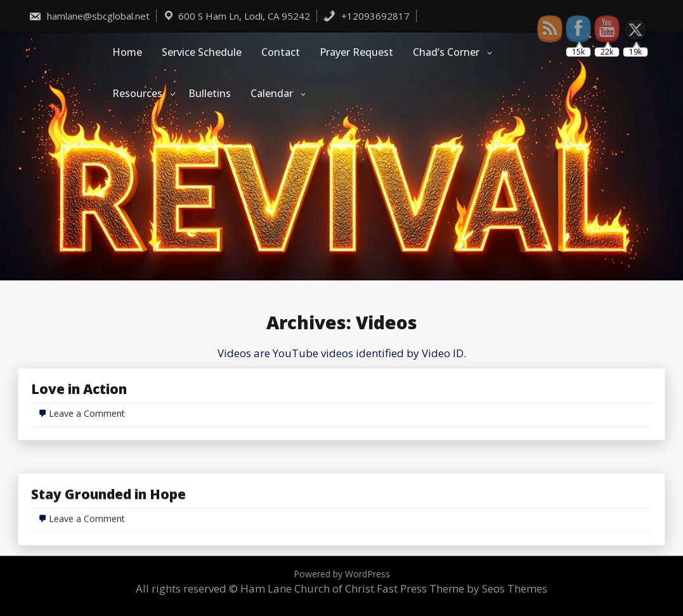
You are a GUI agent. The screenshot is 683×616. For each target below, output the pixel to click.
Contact (281, 52)
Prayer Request (356, 52)
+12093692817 (366, 16)
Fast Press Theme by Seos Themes (462, 588)
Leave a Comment (87, 413)
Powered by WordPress (342, 574)
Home (127, 52)
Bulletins (210, 93)
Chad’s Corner (446, 52)
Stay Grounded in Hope (108, 529)
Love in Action (79, 389)
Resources (137, 93)
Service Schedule (202, 52)
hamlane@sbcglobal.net (89, 16)
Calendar (272, 93)
